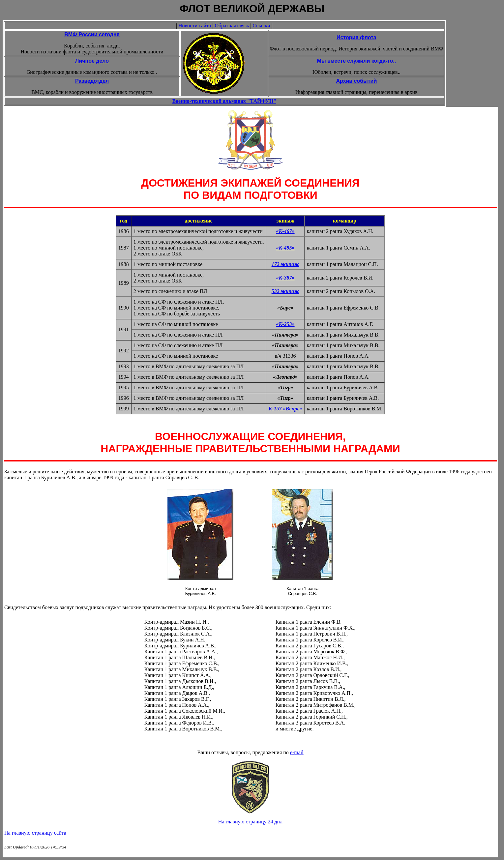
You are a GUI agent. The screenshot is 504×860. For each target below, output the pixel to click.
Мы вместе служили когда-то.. (357, 61)
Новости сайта (195, 26)
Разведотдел (92, 81)
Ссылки (261, 26)
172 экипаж (285, 264)
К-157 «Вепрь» (285, 409)
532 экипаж (285, 291)
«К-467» (285, 231)
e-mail (297, 752)
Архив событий (356, 81)
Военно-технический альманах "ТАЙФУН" (224, 101)
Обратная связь (232, 26)
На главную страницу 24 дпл (250, 822)
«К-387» (285, 278)
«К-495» (285, 248)
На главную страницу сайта (35, 833)
